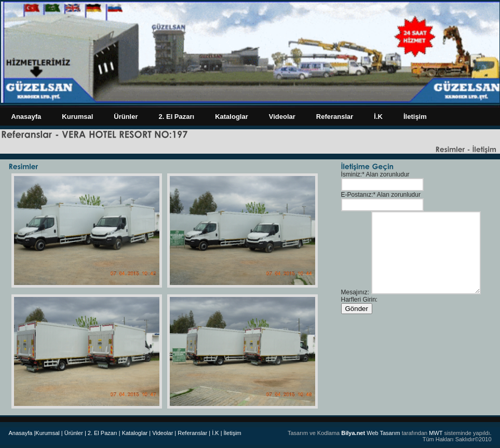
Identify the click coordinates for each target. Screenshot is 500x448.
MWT (436, 433)
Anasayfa (26, 117)
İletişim (415, 117)
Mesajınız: (355, 292)
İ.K (378, 117)
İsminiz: (352, 174)
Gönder (357, 309)
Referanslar (335, 117)
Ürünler (126, 117)
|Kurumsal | (48, 433)
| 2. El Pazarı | (103, 433)
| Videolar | (163, 433)
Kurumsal (77, 117)
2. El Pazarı (177, 117)
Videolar (282, 117)
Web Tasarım (370, 433)
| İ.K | (215, 433)
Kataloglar (232, 117)
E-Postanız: (357, 195)
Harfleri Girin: (360, 300)
